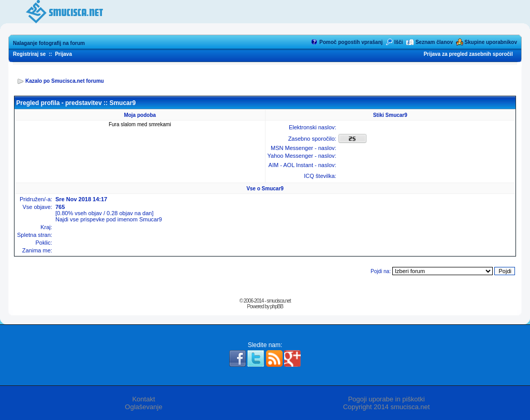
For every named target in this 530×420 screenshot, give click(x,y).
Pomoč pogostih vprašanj (351, 42)
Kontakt (143, 399)
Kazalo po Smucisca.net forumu (65, 81)
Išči (399, 42)
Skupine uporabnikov (491, 42)
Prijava (63, 54)
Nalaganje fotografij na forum (49, 43)
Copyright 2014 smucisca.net (387, 407)
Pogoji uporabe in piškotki (386, 399)
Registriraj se (29, 54)
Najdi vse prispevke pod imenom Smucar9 (109, 219)
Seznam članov (434, 42)
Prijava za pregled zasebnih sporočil (468, 54)
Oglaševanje (143, 407)
